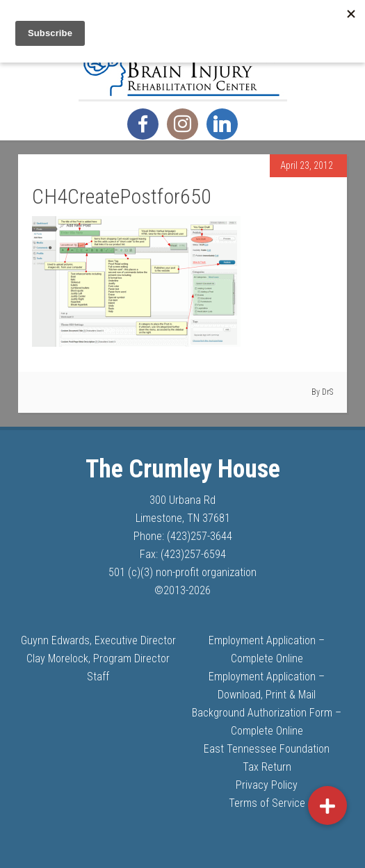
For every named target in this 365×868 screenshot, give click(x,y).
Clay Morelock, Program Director (98, 658)
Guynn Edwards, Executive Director (98, 640)
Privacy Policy (267, 785)
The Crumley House (183, 65)
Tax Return (267, 767)
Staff (98, 677)
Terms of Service (267, 803)
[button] (327, 805)
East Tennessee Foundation (267, 749)
